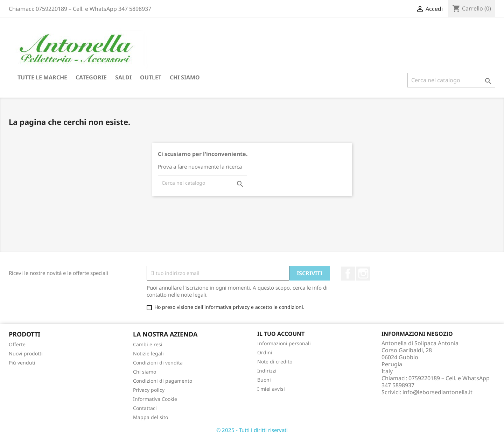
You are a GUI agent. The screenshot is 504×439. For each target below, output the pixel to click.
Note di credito (275, 362)
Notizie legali (148, 353)
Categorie (91, 77)
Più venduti (22, 363)
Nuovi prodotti (26, 353)
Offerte (17, 344)
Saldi (123, 77)
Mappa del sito (150, 417)
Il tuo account (281, 334)
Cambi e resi (148, 344)
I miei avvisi (271, 389)
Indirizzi (267, 371)
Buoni (264, 380)
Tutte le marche (42, 77)
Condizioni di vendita (158, 363)
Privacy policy (149, 390)
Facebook (348, 274)
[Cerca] (451, 80)
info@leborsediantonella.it (437, 392)
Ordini (265, 352)
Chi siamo (185, 77)
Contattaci (145, 408)
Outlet (151, 77)
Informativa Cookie (155, 399)
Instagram (363, 274)
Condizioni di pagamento (163, 381)
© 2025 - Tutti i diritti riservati (252, 430)
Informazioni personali (284, 343)
